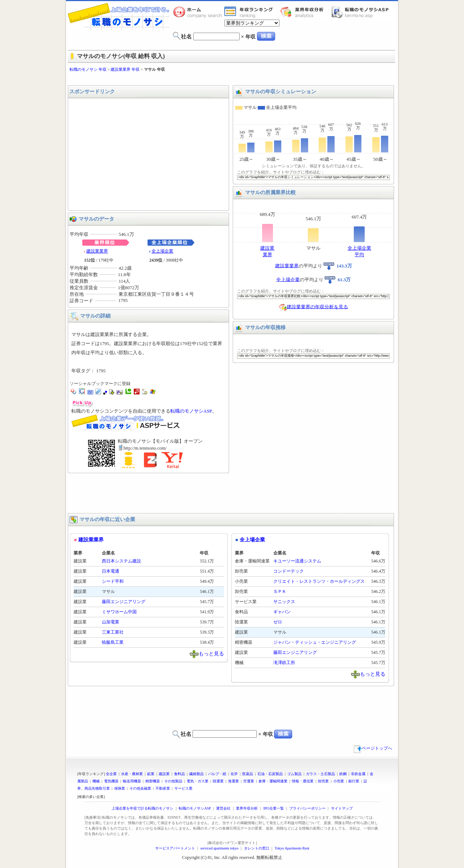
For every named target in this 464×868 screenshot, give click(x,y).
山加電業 (111, 622)
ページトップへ (373, 748)
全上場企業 (162, 251)
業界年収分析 (305, 12)
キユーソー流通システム (297, 561)
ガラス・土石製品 (320, 774)
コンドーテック (289, 571)
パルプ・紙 (217, 774)
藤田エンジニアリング (124, 602)
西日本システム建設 (121, 561)
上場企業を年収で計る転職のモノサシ (142, 808)
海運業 (233, 781)
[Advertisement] (232, 79)
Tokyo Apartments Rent (292, 848)
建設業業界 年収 (125, 69)
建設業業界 (97, 251)
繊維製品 (196, 774)
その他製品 (173, 781)
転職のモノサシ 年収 (88, 69)
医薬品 (248, 774)
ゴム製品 (294, 774)
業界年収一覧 (250, 12)
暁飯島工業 (113, 642)
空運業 (249, 781)
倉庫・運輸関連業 (273, 781)
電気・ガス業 (198, 781)
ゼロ (278, 622)
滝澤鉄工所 (284, 663)
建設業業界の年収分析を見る (317, 306)
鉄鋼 (343, 774)
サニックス (284, 602)
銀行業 (354, 781)
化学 (234, 774)
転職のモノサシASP (362, 12)
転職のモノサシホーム (199, 12)
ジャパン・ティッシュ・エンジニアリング (315, 642)
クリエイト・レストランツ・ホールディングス (319, 581)
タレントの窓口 (257, 848)
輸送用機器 (132, 781)
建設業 (164, 774)
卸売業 (323, 781)
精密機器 (153, 781)
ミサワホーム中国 (119, 612)
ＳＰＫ (280, 591)
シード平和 (113, 581)
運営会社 (223, 808)
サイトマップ (342, 808)
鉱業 (151, 774)
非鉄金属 (358, 774)
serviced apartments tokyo (219, 848)
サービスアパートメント (175, 848)
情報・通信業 (303, 781)
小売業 (339, 781)
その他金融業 (140, 788)
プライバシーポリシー (307, 808)
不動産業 (163, 788)
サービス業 (183, 788)
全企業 (111, 774)
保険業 (120, 788)
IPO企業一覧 (273, 808)
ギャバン (282, 612)
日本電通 (111, 571)
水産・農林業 (132, 774)
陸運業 (218, 781)
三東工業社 (113, 632)
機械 (96, 781)
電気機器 (111, 781)
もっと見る (211, 653)
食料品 (179, 774)
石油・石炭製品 (270, 774)
